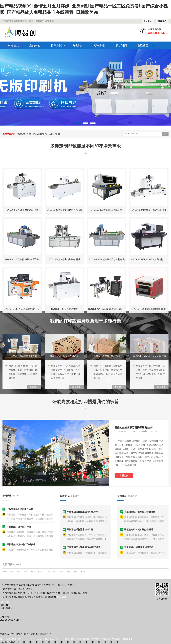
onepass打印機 (24, 134)
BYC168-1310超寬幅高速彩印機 (107, 306)
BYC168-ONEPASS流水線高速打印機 (149, 355)
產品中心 (35, 45)
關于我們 (121, 45)
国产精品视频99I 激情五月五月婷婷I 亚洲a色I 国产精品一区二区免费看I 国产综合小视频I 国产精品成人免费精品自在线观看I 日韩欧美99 (67, 639)
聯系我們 (162, 21)
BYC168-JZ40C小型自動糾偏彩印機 (64, 306)
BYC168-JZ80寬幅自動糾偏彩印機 (22, 355)
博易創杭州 (55, 572)
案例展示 (78, 45)
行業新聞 (56, 45)
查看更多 (124, 519)
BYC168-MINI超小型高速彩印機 (22, 306)
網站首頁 (13, 45)
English (148, 21)
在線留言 (143, 45)
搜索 (165, 134)
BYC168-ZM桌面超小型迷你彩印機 (149, 306)
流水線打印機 (40, 134)
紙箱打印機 (54, 134)
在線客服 (4, 602)
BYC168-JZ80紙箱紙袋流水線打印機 (107, 355)
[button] (78, 123)
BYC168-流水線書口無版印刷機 (64, 355)
